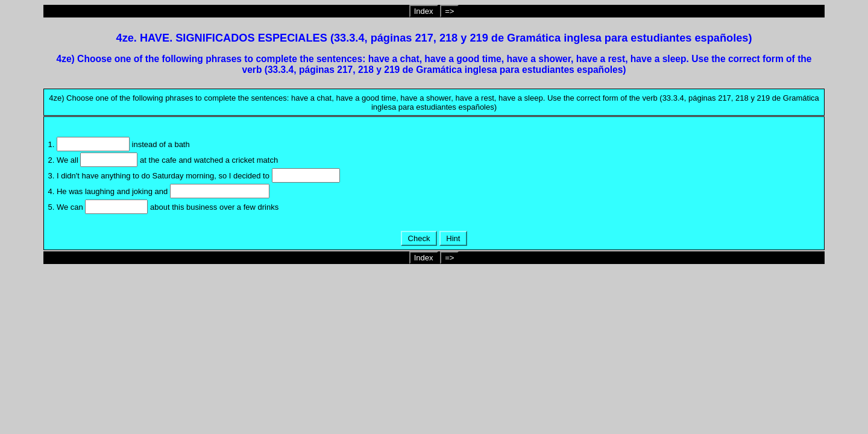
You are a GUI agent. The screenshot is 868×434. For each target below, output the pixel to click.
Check (419, 238)
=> (449, 11)
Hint (453, 238)
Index (424, 11)
